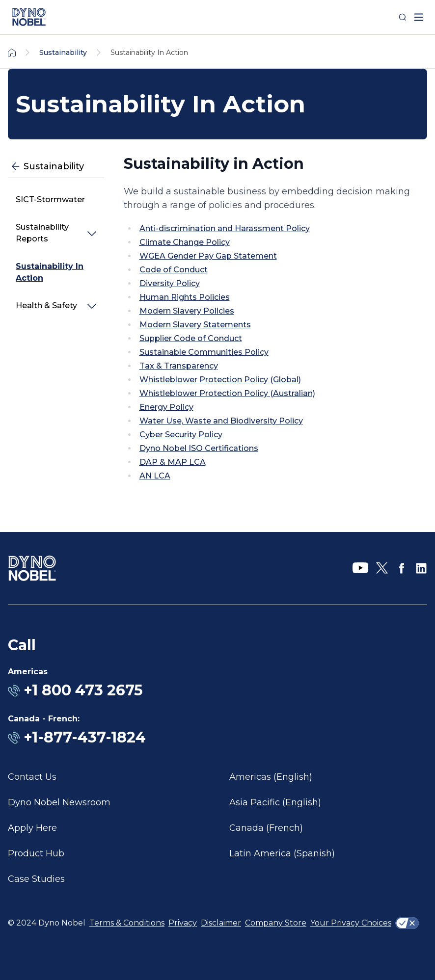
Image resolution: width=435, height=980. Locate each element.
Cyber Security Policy (181, 435)
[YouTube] (360, 568)
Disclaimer (221, 923)
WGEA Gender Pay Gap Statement (208, 256)
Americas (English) (271, 777)
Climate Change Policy (185, 242)
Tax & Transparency (179, 366)
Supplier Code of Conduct (191, 338)
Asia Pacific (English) (275, 802)
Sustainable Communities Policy (204, 352)
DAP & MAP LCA (173, 462)
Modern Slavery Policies (187, 311)
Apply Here (32, 828)
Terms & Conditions (127, 923)
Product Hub (36, 853)
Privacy (183, 923)
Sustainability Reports (42, 233)
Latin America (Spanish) (282, 853)
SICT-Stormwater (50, 199)
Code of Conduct (174, 270)
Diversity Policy (170, 283)
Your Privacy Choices (351, 923)
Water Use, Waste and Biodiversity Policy (221, 421)
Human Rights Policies (185, 297)
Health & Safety (46, 305)
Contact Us (32, 777)
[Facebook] (402, 568)
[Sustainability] (56, 167)
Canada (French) (266, 828)
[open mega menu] (419, 17)
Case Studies (36, 879)
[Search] (403, 17)
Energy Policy (166, 407)
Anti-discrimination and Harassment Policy (225, 228)
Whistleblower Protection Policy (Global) (220, 380)
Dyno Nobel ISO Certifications (199, 448)
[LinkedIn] (421, 568)
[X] (382, 568)
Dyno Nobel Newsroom (59, 802)
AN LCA (155, 476)
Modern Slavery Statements (195, 325)
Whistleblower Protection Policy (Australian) (227, 393)
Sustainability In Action (50, 272)
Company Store (276, 923)
